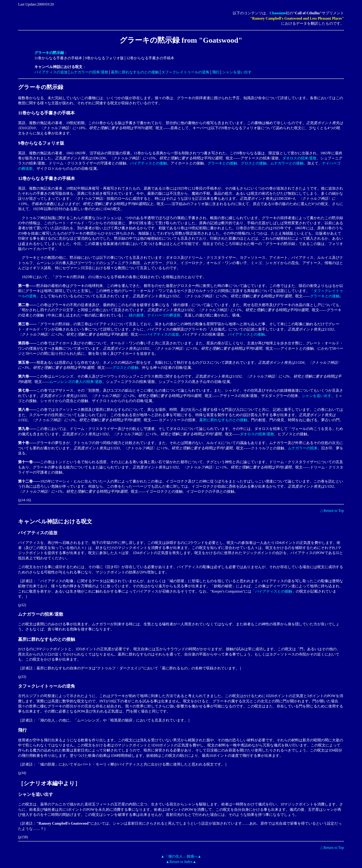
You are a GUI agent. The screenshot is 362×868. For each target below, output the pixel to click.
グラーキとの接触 (222, 163)
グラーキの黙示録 (41, 87)
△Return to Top (332, 511)
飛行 (216, 72)
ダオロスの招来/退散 (299, 158)
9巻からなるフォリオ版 (41, 143)
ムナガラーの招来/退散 (89, 72)
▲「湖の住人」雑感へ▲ (181, 856)
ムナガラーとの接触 (287, 163)
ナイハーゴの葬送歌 (164, 315)
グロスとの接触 (254, 163)
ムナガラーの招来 (303, 448)
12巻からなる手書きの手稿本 (47, 178)
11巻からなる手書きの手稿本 (46, 113)
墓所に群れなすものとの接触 (135, 72)
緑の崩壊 (136, 315)
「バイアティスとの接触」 (274, 591)
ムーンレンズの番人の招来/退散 (76, 382)
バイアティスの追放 (51, 72)
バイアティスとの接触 (148, 163)
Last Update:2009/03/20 (36, 4)
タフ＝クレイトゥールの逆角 (185, 72)
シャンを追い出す (237, 72)
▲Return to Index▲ (181, 862)
